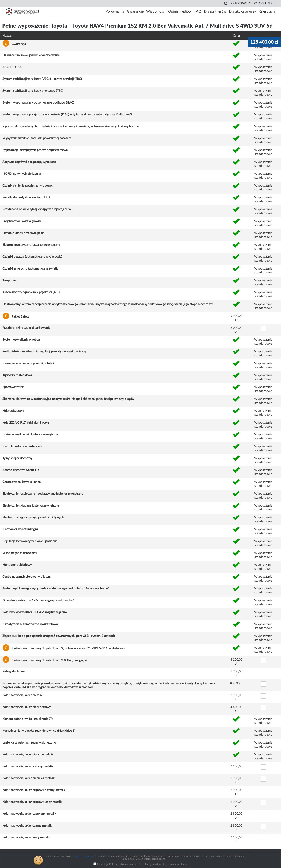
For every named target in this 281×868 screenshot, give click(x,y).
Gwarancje (135, 11)
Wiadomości (156, 11)
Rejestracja (240, 4)
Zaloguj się (263, 4)
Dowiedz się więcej (83, 856)
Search (226, 4)
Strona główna (22, 11)
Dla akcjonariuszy (242, 11)
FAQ (198, 11)
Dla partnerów (215, 11)
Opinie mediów (180, 11)
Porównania (115, 11)
